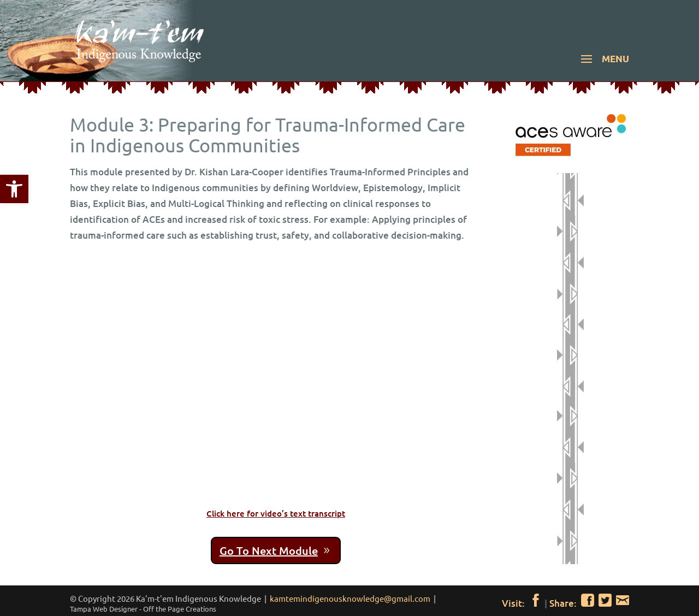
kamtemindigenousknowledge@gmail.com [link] (350, 598)
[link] (14, 189)
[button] (603, 66)
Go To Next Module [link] (269, 550)
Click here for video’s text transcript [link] (276, 513)
